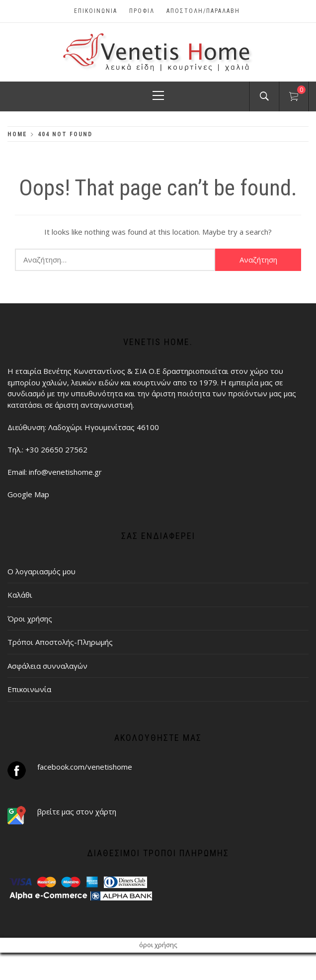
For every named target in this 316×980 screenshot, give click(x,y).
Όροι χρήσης (30, 619)
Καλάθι (20, 595)
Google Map (28, 494)
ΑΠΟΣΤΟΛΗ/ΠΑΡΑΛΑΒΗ (203, 11)
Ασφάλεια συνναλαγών (47, 666)
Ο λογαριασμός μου (41, 571)
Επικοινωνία (96, 11)
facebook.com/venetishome (85, 767)
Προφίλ (142, 11)
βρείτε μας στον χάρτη (77, 811)
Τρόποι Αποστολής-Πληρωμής (60, 642)
